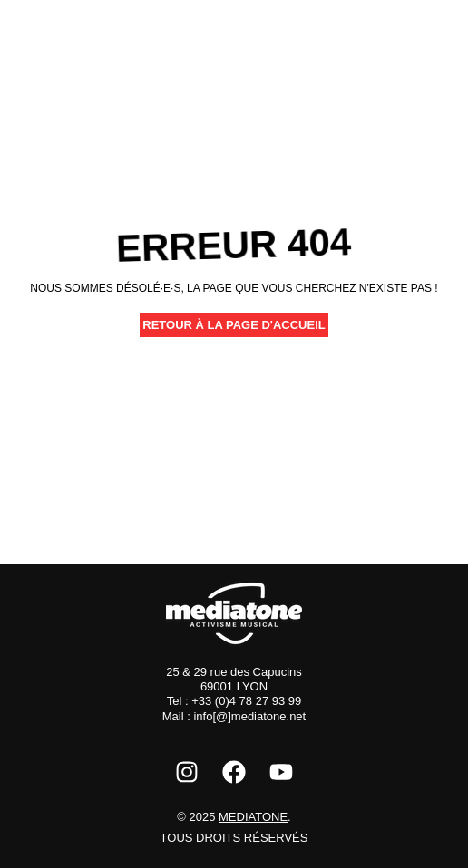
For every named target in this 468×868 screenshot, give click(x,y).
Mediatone (253, 817)
